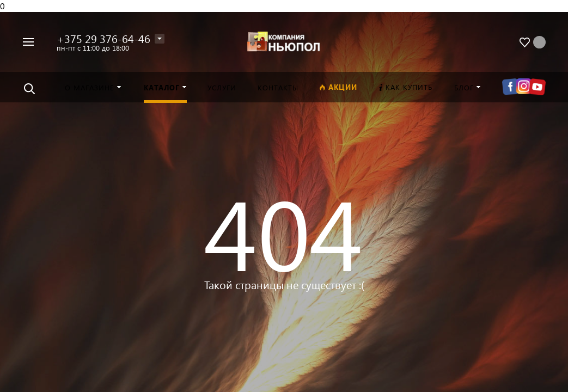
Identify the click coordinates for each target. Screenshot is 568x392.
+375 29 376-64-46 (103, 38)
